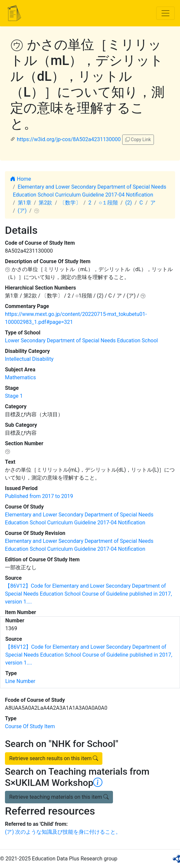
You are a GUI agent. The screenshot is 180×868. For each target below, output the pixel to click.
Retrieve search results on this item (54, 758)
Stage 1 (14, 396)
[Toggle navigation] (165, 13)
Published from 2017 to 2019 (39, 496)
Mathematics (20, 377)
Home (21, 179)
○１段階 (108, 203)
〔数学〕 (70, 203)
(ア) (22, 211)
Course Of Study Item (30, 726)
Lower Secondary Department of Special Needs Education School (81, 341)
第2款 (45, 203)
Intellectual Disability (29, 359)
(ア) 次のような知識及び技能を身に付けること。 (63, 832)
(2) (128, 203)
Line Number (20, 681)
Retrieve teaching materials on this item (59, 797)
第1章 (25, 203)
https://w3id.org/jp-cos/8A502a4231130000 (69, 139)
